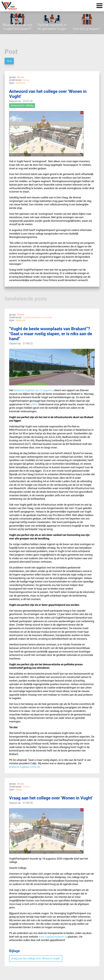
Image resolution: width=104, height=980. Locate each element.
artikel (34, 404)
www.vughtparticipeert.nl (53, 937)
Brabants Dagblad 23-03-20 (24, 767)
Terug (9, 61)
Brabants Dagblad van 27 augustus (34, 390)
